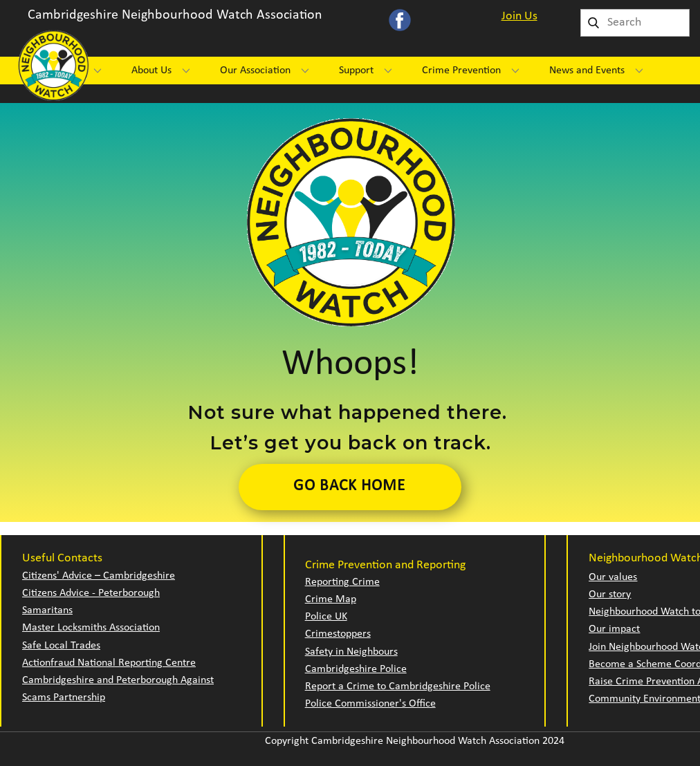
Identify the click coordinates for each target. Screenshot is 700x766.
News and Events (587, 71)
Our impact (614, 629)
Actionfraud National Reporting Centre (109, 663)
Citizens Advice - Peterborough (91, 593)
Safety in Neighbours (351, 652)
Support (356, 71)
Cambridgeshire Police (356, 669)
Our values (613, 577)
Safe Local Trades (61, 646)
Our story (610, 595)
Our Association (255, 71)
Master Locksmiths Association (91, 628)
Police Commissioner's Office (370, 704)
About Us (151, 71)
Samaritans (47, 610)
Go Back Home (349, 486)
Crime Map (331, 599)
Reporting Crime (342, 582)
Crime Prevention (461, 71)
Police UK (326, 617)
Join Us (519, 16)
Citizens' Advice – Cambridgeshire (99, 576)
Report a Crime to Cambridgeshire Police (398, 686)
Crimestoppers (338, 634)
